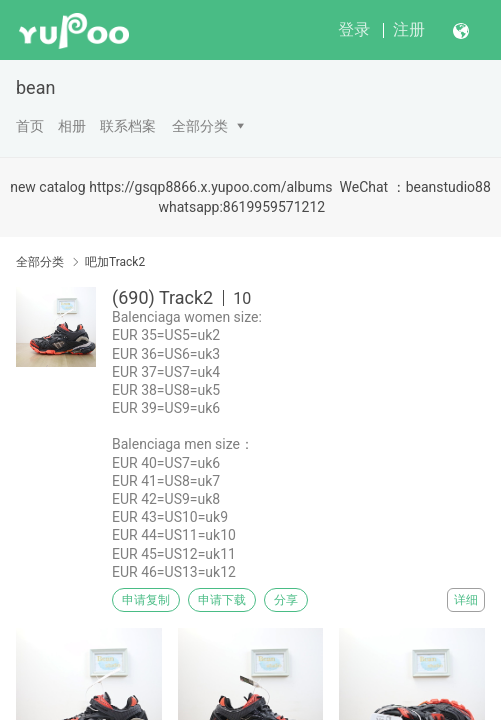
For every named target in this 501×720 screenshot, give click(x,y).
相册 (72, 126)
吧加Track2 (115, 262)
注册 (409, 29)
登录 (354, 29)
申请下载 (222, 600)
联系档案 (128, 126)
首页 (30, 126)
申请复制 (146, 600)
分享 (286, 600)
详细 (466, 600)
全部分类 (200, 126)
